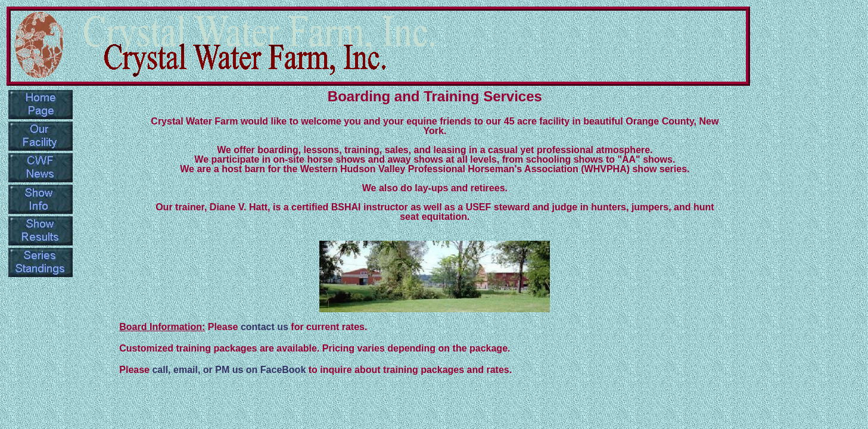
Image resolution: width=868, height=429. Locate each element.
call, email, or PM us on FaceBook (229, 370)
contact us (265, 327)
